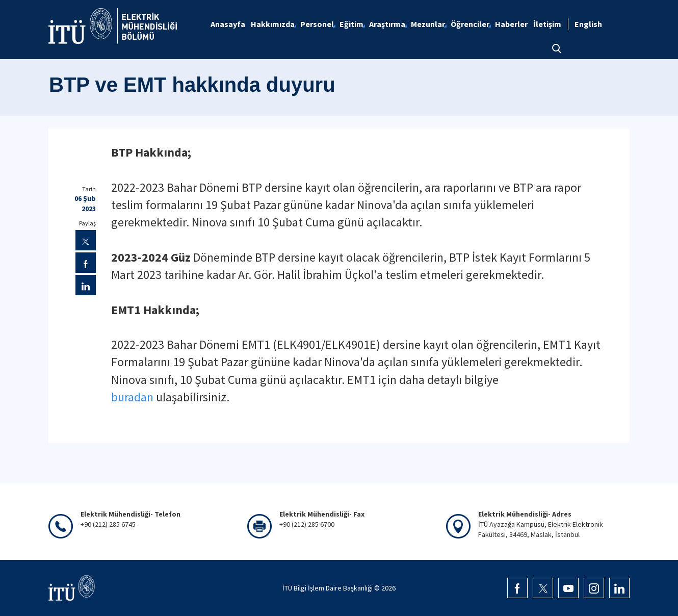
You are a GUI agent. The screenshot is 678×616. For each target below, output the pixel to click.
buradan (132, 397)
